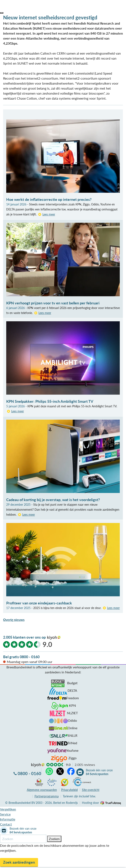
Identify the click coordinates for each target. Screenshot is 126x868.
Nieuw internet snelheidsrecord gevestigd (50, 17)
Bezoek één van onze (99, 772)
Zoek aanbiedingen (19, 862)
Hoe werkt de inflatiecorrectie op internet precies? (49, 199)
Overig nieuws (14, 620)
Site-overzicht (91, 790)
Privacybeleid (69, 790)
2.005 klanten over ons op (24, 637)
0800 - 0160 (29, 773)
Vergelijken (8, 809)
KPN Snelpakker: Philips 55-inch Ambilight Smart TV (50, 401)
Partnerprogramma (47, 796)
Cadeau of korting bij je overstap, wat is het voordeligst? (53, 500)
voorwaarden (42, 790)
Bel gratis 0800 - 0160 (21, 657)
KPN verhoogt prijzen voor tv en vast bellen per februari (53, 303)
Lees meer (49, 214)
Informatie (8, 819)
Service (5, 814)
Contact (6, 824)
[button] (2, 13)
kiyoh (54, 638)
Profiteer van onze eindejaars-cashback (39, 603)
